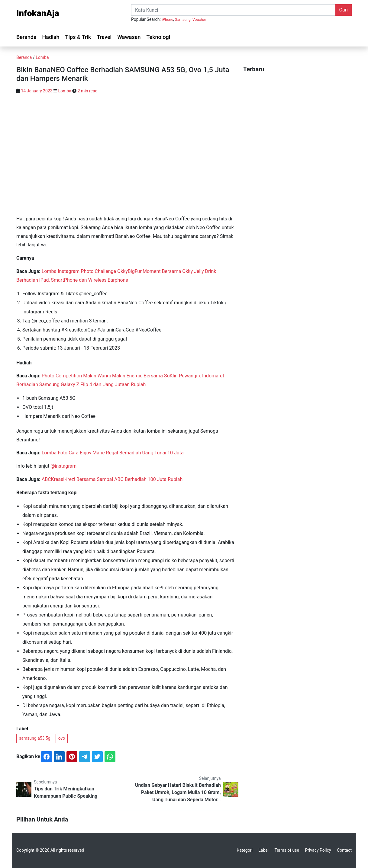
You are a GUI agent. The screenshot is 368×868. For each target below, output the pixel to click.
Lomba (42, 57)
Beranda (26, 37)
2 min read (88, 91)
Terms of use (287, 850)
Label (263, 850)
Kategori (244, 850)
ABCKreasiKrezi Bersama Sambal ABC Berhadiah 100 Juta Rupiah (112, 479)
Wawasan (129, 37)
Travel (104, 37)
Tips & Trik (78, 37)
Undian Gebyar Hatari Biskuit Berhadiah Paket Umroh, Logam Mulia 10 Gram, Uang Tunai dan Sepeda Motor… (178, 792)
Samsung (183, 20)
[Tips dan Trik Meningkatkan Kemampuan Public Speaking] (24, 789)
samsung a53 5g (35, 738)
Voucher (199, 20)
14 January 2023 (37, 91)
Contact (344, 850)
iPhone (167, 20)
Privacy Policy (318, 850)
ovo (62, 738)
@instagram (63, 466)
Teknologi (158, 37)
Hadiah (51, 37)
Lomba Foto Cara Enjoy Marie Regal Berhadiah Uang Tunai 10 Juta (113, 453)
